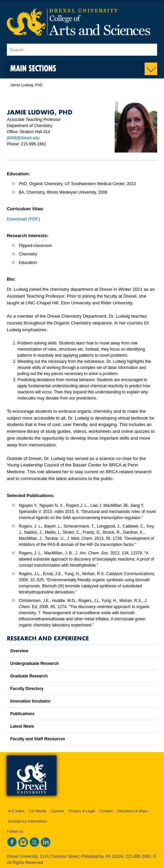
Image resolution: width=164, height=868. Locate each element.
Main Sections (33, 68)
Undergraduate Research (35, 663)
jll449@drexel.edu (23, 138)
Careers (57, 811)
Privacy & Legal (82, 811)
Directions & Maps (133, 811)
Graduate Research (29, 676)
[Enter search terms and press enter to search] (82, 50)
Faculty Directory (27, 689)
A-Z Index (16, 811)
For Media (38, 811)
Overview (19, 651)
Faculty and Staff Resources (38, 739)
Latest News (22, 726)
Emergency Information (28, 821)
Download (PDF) (23, 219)
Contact (106, 811)
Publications (22, 714)
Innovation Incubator (30, 701)
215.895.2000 (138, 856)
